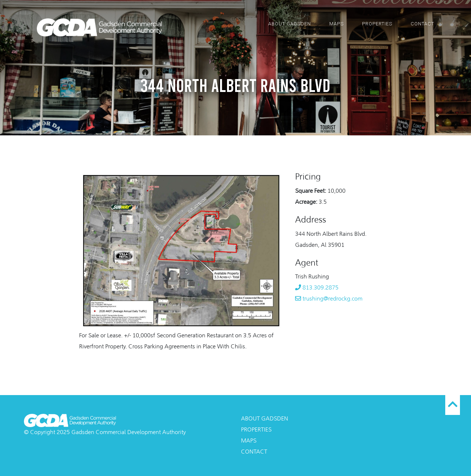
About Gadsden (290, 24)
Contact (422, 24)
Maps (337, 24)
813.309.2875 (317, 288)
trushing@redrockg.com (329, 299)
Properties (377, 24)
